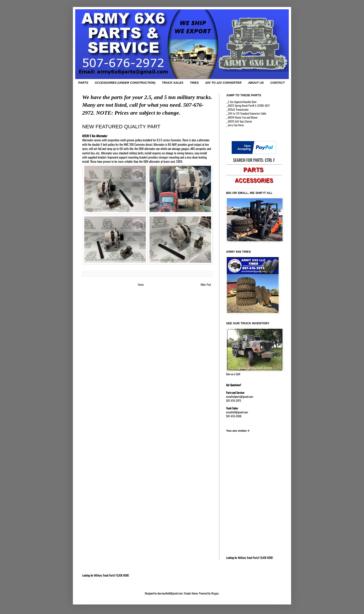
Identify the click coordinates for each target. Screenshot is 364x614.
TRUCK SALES (172, 83)
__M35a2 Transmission (237, 109)
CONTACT (278, 83)
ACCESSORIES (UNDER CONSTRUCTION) (125, 83)
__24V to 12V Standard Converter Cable (246, 113)
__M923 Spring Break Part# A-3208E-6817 (248, 105)
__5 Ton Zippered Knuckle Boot (241, 102)
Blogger (215, 593)
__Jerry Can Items (235, 125)
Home (141, 284)
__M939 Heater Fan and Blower (242, 117)
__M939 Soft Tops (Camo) (239, 121)
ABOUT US (256, 83)
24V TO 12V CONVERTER (223, 83)
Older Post (206, 284)
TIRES (194, 83)
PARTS (83, 83)
